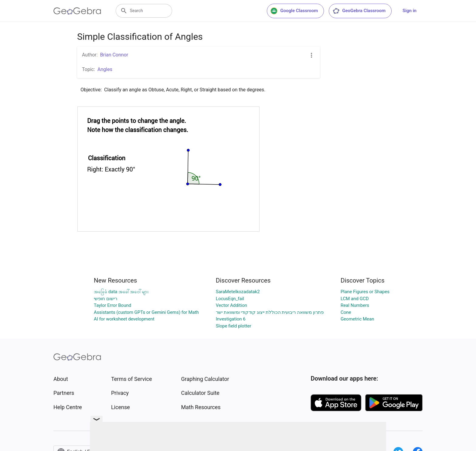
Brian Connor (114, 55)
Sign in (410, 11)
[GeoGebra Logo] (77, 11)
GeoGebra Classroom (359, 11)
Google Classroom (294, 11)
